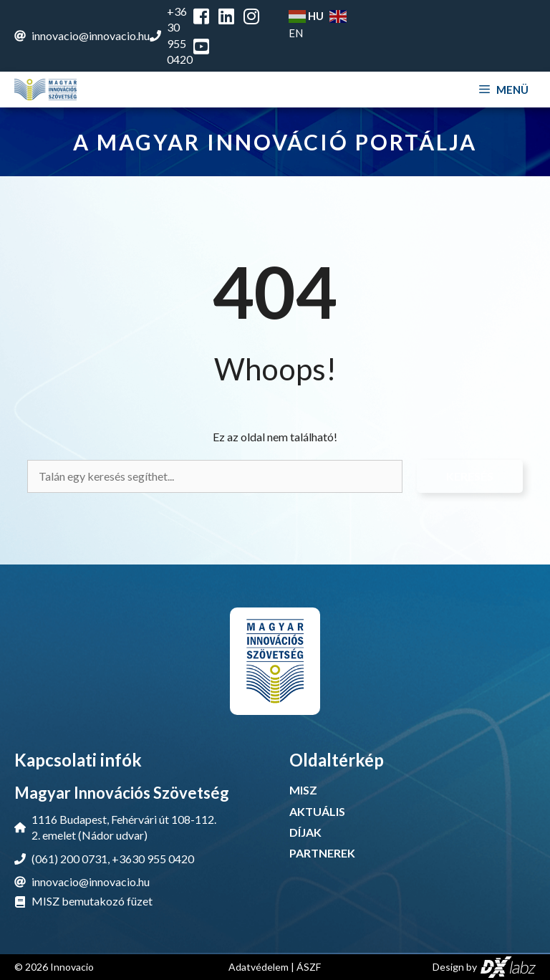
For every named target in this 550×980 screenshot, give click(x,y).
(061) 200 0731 (69, 859)
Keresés (470, 476)
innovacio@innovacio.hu (91, 35)
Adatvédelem (259, 967)
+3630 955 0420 (153, 859)
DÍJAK (305, 832)
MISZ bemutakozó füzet (92, 901)
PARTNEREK (322, 853)
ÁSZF (309, 967)
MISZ (303, 790)
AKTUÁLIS (317, 811)
